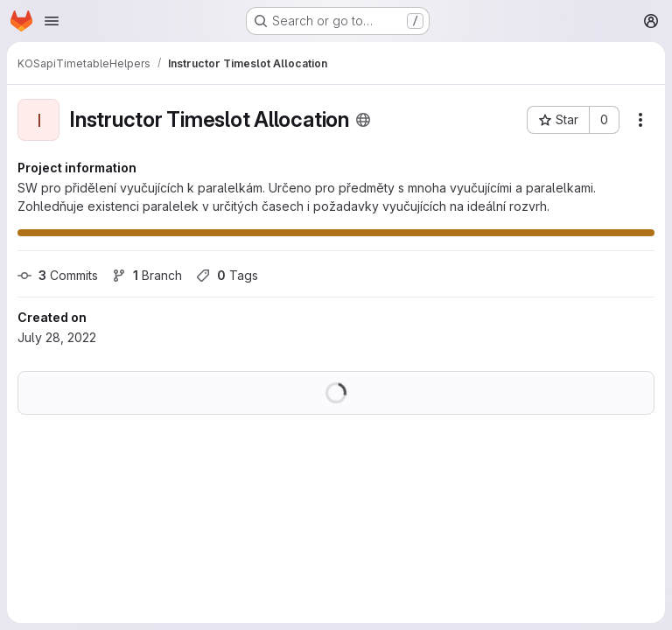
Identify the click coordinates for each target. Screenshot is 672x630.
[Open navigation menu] (52, 21)
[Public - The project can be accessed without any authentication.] (363, 120)
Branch (147, 275)
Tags (227, 275)
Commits (58, 275)
